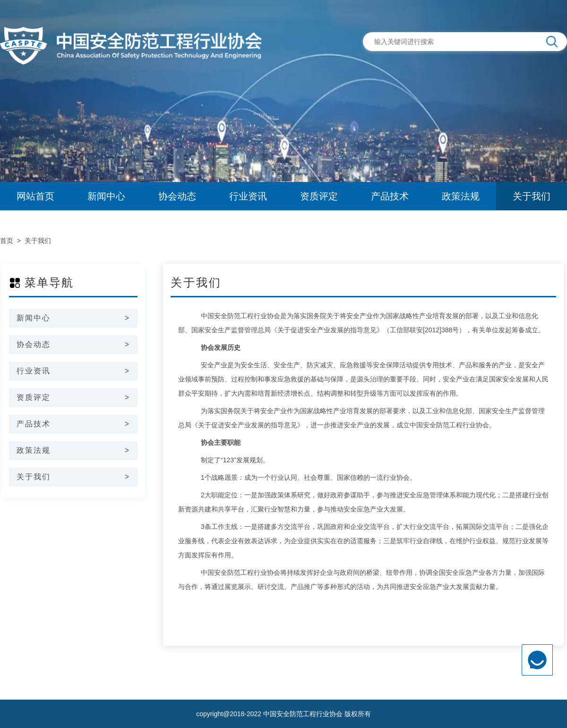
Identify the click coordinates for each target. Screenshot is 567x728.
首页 (7, 241)
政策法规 (461, 196)
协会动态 (177, 196)
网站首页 (35, 196)
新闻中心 (106, 196)
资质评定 (319, 196)
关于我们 (532, 196)
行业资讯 (248, 196)
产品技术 (390, 196)
